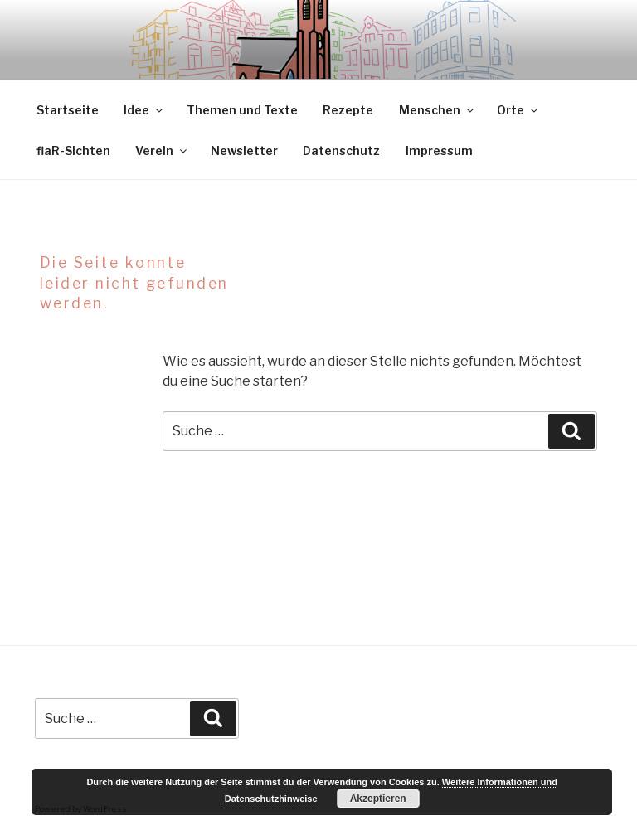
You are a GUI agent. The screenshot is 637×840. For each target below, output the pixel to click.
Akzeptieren (378, 799)
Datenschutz (341, 151)
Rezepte (348, 110)
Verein (162, 151)
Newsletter (244, 151)
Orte (518, 110)
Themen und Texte (242, 110)
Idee (144, 110)
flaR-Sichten (73, 151)
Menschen (438, 110)
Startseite (68, 110)
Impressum (439, 151)
